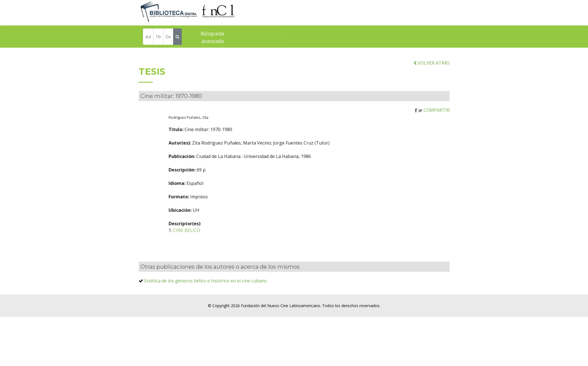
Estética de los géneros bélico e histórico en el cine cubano (206, 289)
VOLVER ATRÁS (432, 71)
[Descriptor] (168, 37)
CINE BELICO (214, 239)
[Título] (158, 37)
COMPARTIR (432, 119)
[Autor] (148, 37)
